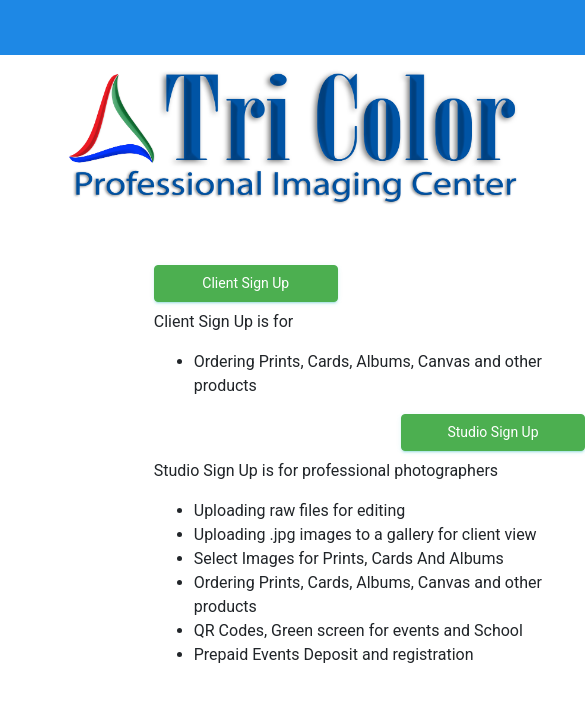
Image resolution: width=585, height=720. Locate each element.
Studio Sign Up (492, 432)
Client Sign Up (245, 283)
